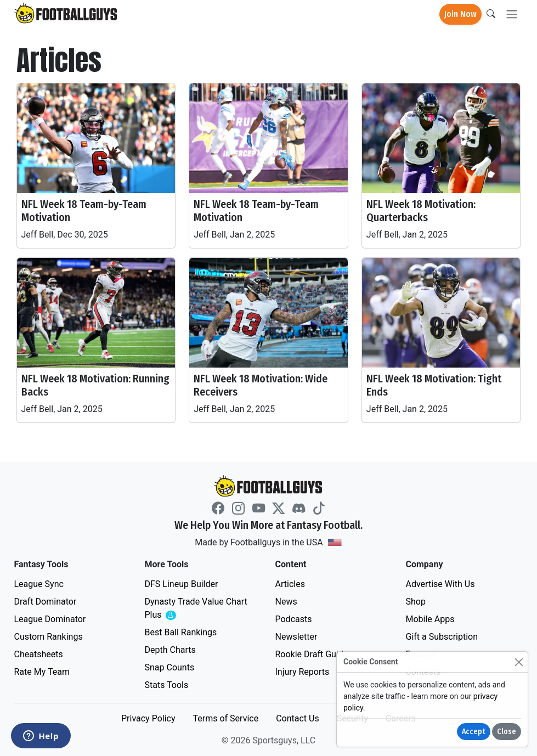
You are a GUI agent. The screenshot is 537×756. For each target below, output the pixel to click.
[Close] (519, 662)
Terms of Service (225, 718)
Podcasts (294, 619)
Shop (416, 602)
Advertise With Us (440, 584)
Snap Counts (170, 667)
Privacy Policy (148, 718)
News (286, 602)
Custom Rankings (49, 637)
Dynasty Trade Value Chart (196, 609)
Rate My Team (42, 672)
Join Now (460, 14)
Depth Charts (170, 650)
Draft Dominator (46, 602)
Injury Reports (303, 672)
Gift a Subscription (442, 637)
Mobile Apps (430, 619)
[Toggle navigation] (512, 15)
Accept (474, 732)
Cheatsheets (39, 654)
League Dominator (50, 619)
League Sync (39, 584)
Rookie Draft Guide (312, 654)
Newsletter (296, 637)
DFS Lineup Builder (182, 584)
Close (507, 732)
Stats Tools (167, 685)
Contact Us (298, 718)
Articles (290, 584)
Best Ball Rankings (181, 632)
